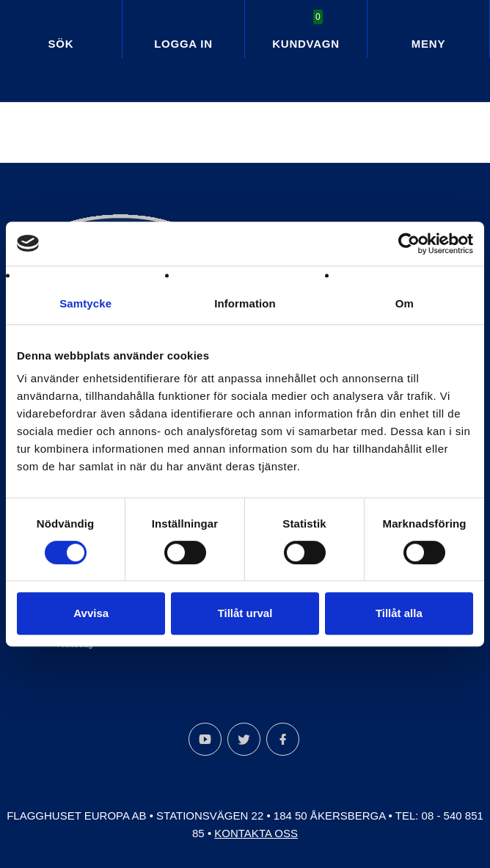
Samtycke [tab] (85, 303)
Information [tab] (245, 303)
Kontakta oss (256, 833)
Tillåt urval (245, 613)
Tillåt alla (399, 613)
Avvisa (91, 613)
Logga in (183, 44)
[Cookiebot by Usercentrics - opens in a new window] (409, 244)
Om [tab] (405, 303)
